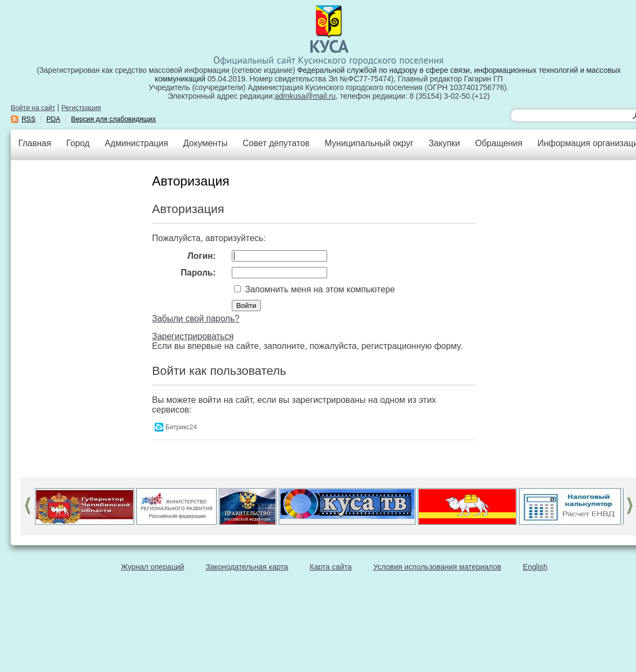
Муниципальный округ (369, 143)
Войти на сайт (33, 108)
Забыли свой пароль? (196, 318)
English (535, 567)
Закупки (444, 143)
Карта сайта (331, 567)
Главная (35, 143)
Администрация (136, 143)
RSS (29, 119)
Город (78, 143)
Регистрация (81, 108)
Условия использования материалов (437, 567)
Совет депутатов (276, 143)
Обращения (499, 143)
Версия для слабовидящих (114, 119)
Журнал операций (152, 567)
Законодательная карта (247, 567)
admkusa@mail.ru (305, 96)
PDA (53, 119)
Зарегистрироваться (193, 336)
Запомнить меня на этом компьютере (319, 289)
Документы (205, 143)
